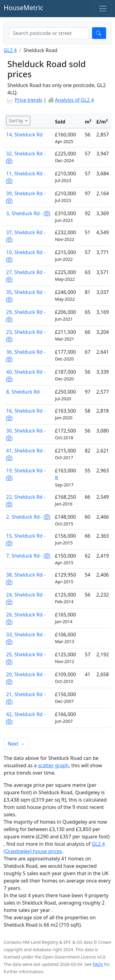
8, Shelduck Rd (23, 392)
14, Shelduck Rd (24, 135)
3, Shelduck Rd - (28, 213)
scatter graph (54, 765)
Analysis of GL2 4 (74, 100)
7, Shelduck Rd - (28, 556)
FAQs (98, 964)
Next (16, 744)
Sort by (17, 121)
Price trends (29, 100)
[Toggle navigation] (103, 9)
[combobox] (49, 33)
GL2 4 (10, 50)
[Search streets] (49, 33)
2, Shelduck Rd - (28, 517)
